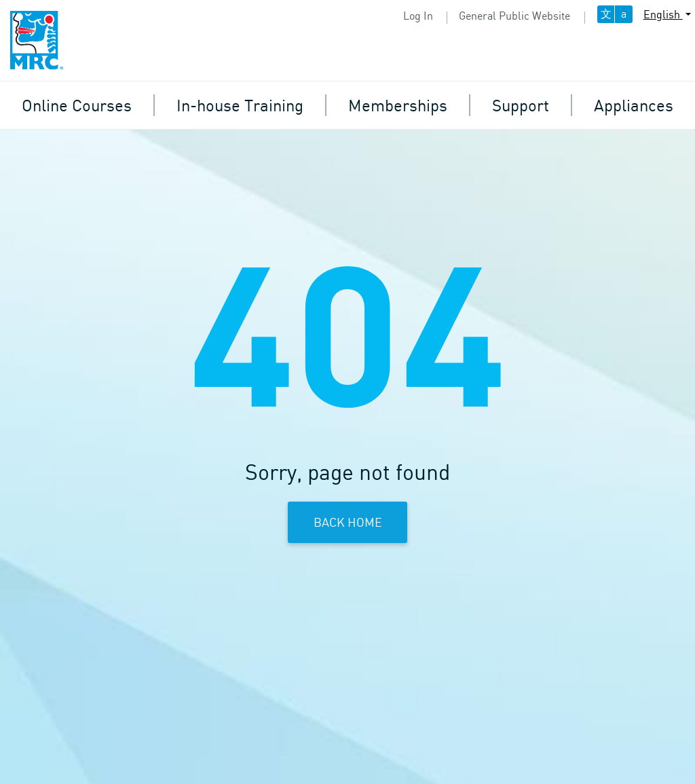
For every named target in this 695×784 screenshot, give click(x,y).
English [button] (663, 14)
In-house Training (240, 105)
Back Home (348, 522)
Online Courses (77, 105)
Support (521, 105)
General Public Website (514, 16)
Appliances (634, 105)
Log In (418, 16)
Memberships (398, 105)
